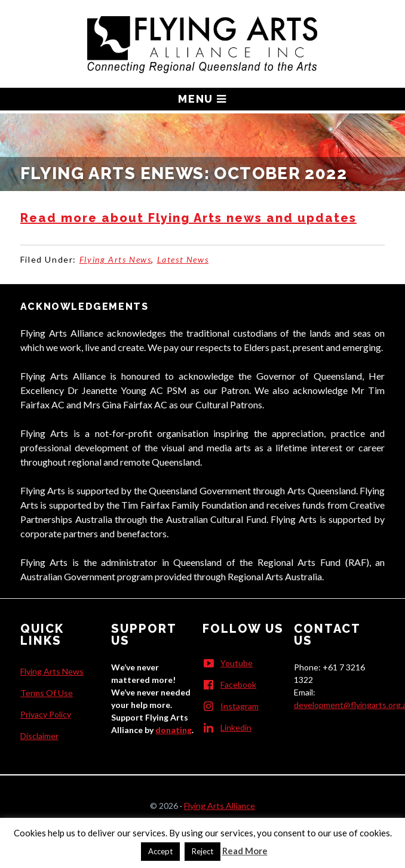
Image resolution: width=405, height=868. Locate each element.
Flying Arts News (116, 259)
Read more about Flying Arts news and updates (188, 218)
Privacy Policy (46, 714)
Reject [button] (202, 851)
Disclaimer (39, 736)
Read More (245, 851)
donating (174, 730)
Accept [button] (160, 851)
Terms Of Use (47, 693)
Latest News (183, 259)
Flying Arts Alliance (220, 806)
